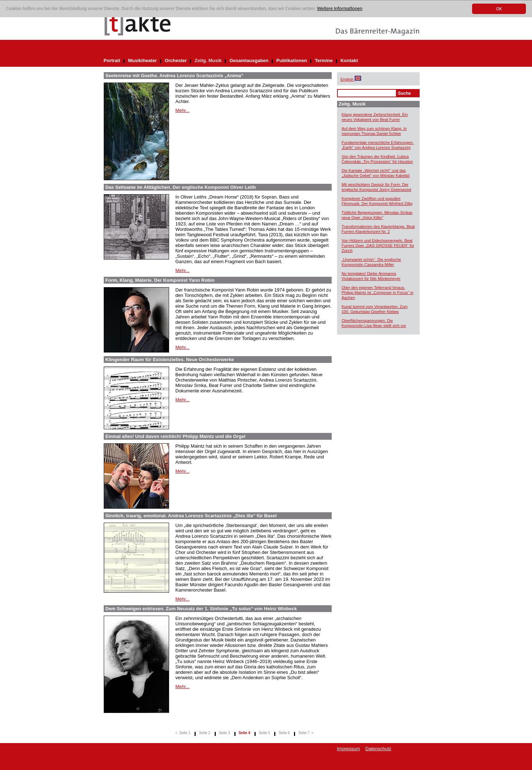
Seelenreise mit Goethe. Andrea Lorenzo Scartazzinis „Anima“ (175, 76)
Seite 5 (264, 733)
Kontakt (349, 60)
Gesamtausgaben (249, 60)
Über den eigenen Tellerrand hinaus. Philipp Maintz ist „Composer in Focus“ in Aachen (378, 293)
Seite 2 (204, 733)
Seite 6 (284, 733)
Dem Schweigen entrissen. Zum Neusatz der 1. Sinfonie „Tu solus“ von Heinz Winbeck (201, 609)
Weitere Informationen (340, 9)
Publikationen (292, 60)
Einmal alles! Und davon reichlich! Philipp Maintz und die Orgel (176, 436)
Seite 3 (225, 733)
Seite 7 (304, 733)
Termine (324, 60)
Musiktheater (143, 60)
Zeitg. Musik (208, 60)
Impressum (349, 749)
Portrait (112, 60)
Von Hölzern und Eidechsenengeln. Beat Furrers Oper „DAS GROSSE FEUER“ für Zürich (378, 246)
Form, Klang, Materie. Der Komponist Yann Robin (160, 280)
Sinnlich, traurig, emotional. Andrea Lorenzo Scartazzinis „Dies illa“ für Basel (191, 516)
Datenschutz (378, 749)
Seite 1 (185, 733)
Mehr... (183, 110)
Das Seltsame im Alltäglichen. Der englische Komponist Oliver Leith (181, 187)
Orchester (176, 60)
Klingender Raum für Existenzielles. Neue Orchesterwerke (170, 360)
